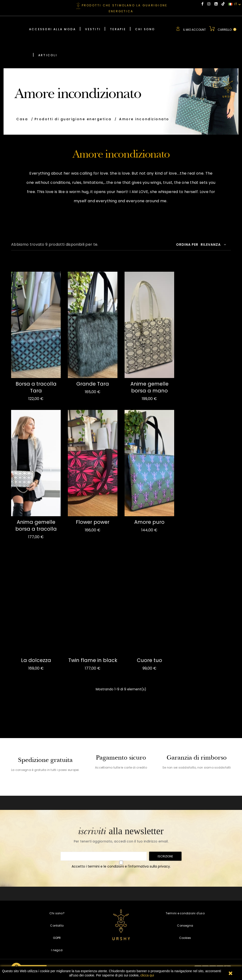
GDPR (57, 937)
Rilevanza (213, 244)
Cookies (185, 937)
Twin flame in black (93, 660)
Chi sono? (57, 913)
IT (235, 4)
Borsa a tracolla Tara (36, 387)
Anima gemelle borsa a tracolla (36, 525)
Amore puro (149, 522)
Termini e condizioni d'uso (185, 913)
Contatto (57, 925)
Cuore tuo (149, 660)
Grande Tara (93, 383)
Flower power (93, 522)
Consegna (185, 925)
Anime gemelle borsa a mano (149, 387)
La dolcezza (36, 660)
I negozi (57, 949)
